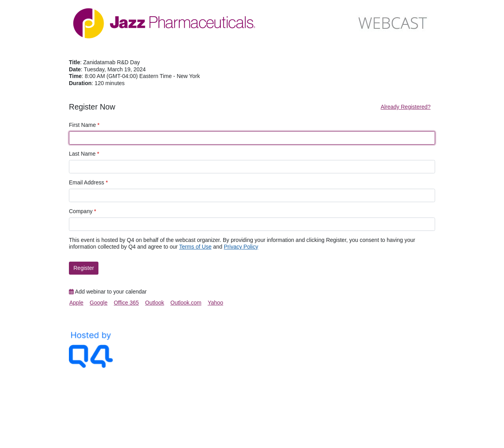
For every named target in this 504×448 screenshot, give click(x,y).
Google (99, 303)
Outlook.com (186, 303)
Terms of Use (195, 247)
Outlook (155, 303)
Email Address (88, 182)
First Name (84, 125)
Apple (76, 303)
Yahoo (215, 303)
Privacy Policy (241, 247)
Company (82, 211)
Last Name (84, 154)
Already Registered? (406, 107)
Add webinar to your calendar (108, 292)
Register (84, 268)
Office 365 (126, 303)
